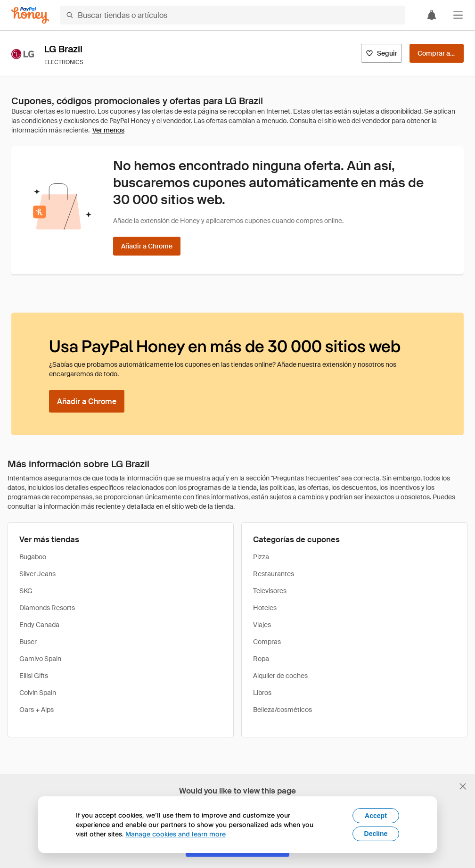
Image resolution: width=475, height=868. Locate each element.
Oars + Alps (37, 710)
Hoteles (265, 608)
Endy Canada (39, 625)
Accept (376, 816)
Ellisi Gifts (34, 676)
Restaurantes (274, 574)
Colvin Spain (38, 693)
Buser (28, 642)
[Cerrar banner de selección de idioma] (463, 786)
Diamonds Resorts (47, 608)
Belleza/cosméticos (283, 710)
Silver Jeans (37, 574)
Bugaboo (33, 557)
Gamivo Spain (40, 659)
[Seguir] (381, 53)
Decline (376, 834)
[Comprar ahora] (437, 53)
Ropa (261, 659)
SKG (26, 591)
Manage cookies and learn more (176, 834)
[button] (458, 15)
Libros (262, 693)
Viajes (262, 625)
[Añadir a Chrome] (147, 246)
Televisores (270, 591)
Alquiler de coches (280, 676)
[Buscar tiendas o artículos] (233, 15)
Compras (267, 642)
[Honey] (30, 15)
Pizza (261, 557)
